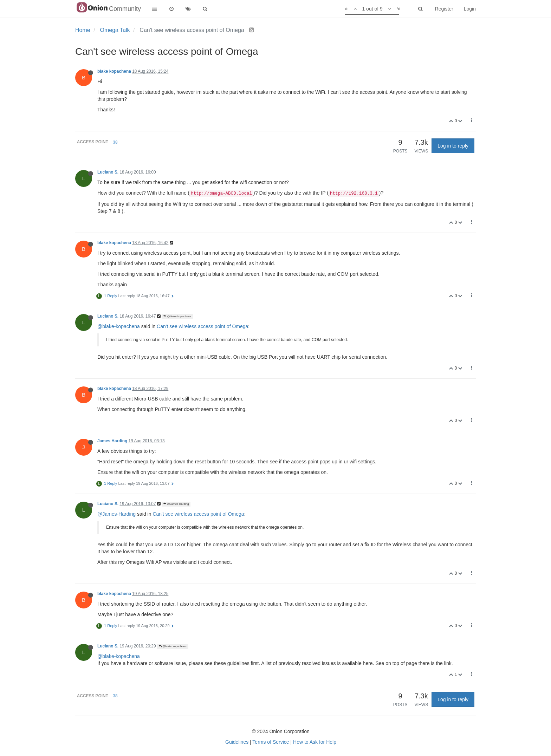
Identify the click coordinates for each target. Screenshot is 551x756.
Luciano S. (108, 172)
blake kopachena (114, 71)
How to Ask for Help (315, 742)
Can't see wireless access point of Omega (202, 326)
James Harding (112, 441)
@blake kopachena (177, 316)
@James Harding (176, 504)
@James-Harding (116, 514)
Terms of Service (271, 742)
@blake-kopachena (119, 326)
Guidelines (237, 742)
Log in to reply (453, 146)
